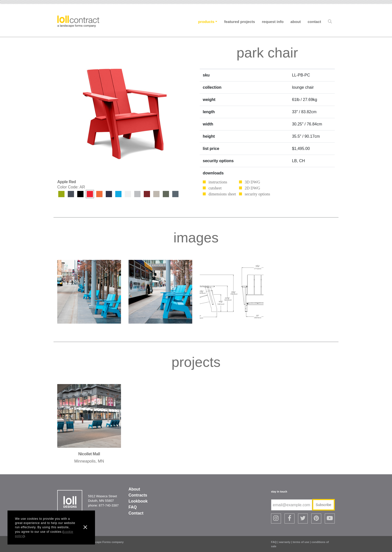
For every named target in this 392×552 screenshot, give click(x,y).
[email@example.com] (292, 505)
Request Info (273, 22)
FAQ (133, 507)
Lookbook (138, 501)
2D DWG (252, 188)
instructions (218, 182)
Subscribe (323, 505)
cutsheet (215, 188)
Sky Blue (118, 194)
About (296, 22)
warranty (285, 542)
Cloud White (128, 194)
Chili (147, 194)
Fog (156, 194)
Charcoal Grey (71, 194)
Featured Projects (240, 22)
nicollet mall (89, 454)
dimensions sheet (222, 194)
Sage (166, 194)
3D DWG (252, 182)
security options (257, 194)
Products (206, 22)
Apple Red (90, 194)
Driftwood (137, 194)
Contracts (138, 495)
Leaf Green (61, 194)
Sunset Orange (99, 194)
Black (80, 194)
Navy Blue (109, 194)
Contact (314, 22)
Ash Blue (175, 194)
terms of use (301, 542)
